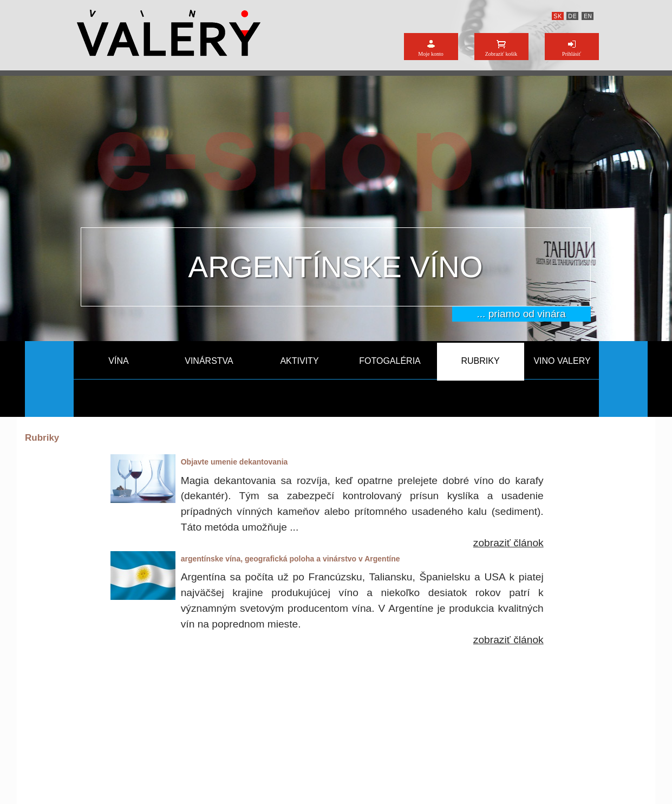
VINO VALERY (562, 361)
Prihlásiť (572, 54)
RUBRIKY (480, 361)
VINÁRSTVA (209, 361)
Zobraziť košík (501, 54)
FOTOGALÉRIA (390, 361)
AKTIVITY (299, 361)
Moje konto (430, 54)
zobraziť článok (508, 543)
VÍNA (118, 361)
